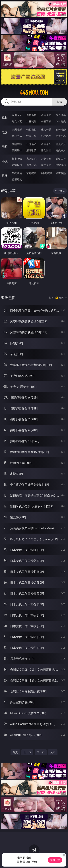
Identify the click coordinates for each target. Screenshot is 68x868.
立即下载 (55, 860)
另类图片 (61, 150)
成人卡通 (46, 130)
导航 (5, 176)
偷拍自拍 (31, 130)
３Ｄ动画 (61, 115)
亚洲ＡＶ (17, 115)
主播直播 (46, 121)
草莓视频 (31, 173)
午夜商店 (17, 173)
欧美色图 (46, 144)
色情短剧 (17, 179)
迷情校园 (17, 165)
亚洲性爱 (17, 130)
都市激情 (17, 159)
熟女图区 (46, 150)
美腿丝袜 (17, 150)
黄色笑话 (46, 165)
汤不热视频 (46, 173)
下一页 (41, 752)
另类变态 (61, 136)
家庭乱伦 (31, 159)
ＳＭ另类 (61, 121)
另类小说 (31, 165)
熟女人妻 (17, 121)
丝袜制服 (31, 121)
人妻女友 (46, 159)
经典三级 (31, 136)
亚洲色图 (31, 144)
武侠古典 (61, 159)
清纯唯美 (31, 150)
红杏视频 (61, 173)
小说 (5, 161)
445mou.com (34, 92)
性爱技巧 (61, 165)
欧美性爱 (61, 130)
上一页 (27, 752)
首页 (15, 752)
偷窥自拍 (17, 144)
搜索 (60, 102)
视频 (5, 118)
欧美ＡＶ (46, 115)
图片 (5, 147)
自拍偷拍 (31, 115)
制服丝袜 (17, 136)
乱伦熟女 (46, 136)
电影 (5, 132)
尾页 (53, 752)
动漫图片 (61, 144)
